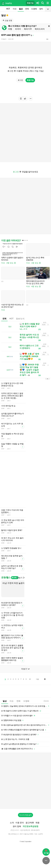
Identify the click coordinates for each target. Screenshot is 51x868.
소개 (12, 823)
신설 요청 (7, 20)
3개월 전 (4, 39)
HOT (8, 9)
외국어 (18, 29)
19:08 (46, 701)
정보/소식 (20, 319)
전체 (4, 319)
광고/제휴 (30, 823)
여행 (10, 29)
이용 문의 (20, 823)
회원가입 (30, 3)
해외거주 (28, 29)
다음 (37, 679)
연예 (27, 9)
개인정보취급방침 (30, 826)
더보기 (20, 578)
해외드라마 (40, 29)
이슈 (15, 9)
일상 (21, 9)
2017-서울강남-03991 (26, 834)
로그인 (20, 80)
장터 (41, 9)
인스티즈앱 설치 (26, 815)
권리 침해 (17, 826)
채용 (37, 823)
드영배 (34, 9)
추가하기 (15, 578)
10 (30, 679)
